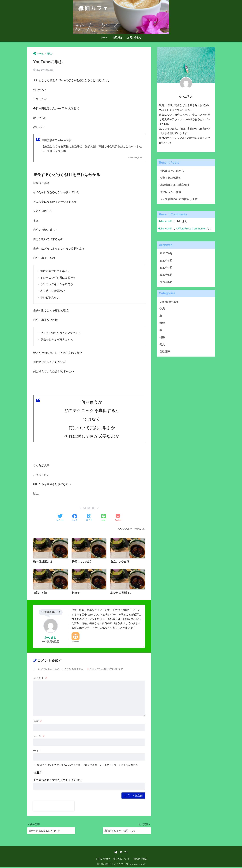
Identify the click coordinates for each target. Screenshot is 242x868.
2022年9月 (166, 254)
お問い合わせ (134, 37)
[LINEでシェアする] (104, 518)
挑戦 (137, 529)
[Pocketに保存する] (118, 518)
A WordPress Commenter (191, 229)
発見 (162, 345)
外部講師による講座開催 (174, 185)
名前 (38, 721)
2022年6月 (166, 275)
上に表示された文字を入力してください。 (59, 780)
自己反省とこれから (172, 171)
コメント (40, 678)
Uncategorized (169, 302)
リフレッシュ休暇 (170, 192)
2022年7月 (166, 268)
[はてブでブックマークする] (89, 518)
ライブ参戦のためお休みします (178, 200)
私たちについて (121, 859)
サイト (37, 751)
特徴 (162, 338)
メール (39, 736)
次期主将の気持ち (170, 178)
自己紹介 (117, 37)
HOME (121, 853)
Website (76, 642)
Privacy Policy (140, 859)
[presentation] (54, 806)
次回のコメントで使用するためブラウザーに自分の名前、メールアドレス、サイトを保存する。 (89, 765)
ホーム (104, 37)
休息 (162, 309)
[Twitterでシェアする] (60, 518)
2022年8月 (166, 261)
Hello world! (165, 222)
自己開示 (165, 352)
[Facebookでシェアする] (75, 518)
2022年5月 (166, 282)
